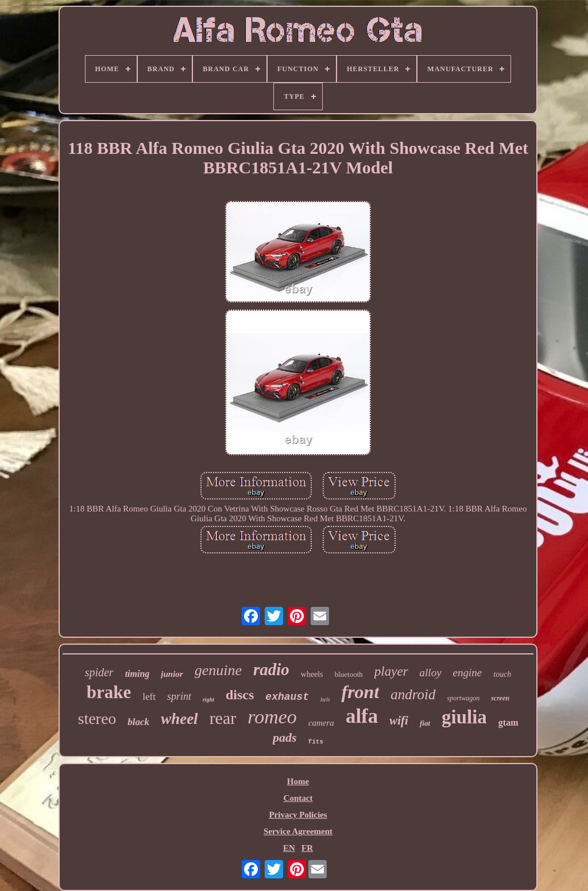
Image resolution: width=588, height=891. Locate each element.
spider (99, 672)
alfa (362, 716)
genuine (218, 670)
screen (500, 698)
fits (316, 742)
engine (468, 673)
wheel (179, 719)
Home (298, 781)
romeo (272, 717)
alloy (431, 673)
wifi (399, 720)
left (149, 697)
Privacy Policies (298, 815)
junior (172, 674)
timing (138, 674)
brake (109, 692)
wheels (312, 674)
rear (223, 718)
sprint (179, 696)
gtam (508, 723)
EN (289, 848)
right (208, 700)
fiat (425, 723)
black (138, 722)
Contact (298, 798)
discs (240, 695)
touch (502, 674)
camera (321, 723)
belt (325, 699)
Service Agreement (298, 831)
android (413, 694)
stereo (97, 718)
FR (307, 848)
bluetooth (349, 674)
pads (285, 737)
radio (271, 669)
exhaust (287, 697)
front (360, 692)
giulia (464, 717)
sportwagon (464, 698)
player (391, 671)
